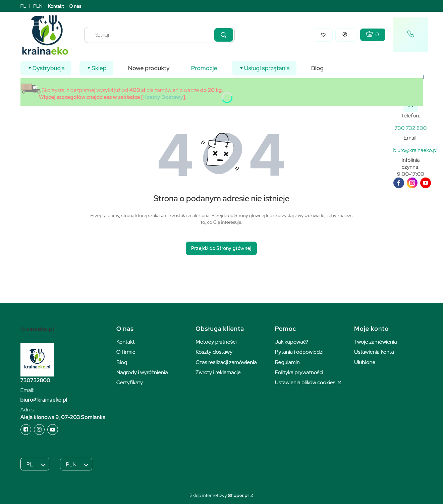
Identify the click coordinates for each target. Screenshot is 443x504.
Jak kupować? (292, 342)
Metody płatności (216, 342)
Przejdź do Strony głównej (221, 248)
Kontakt (56, 6)
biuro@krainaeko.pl (44, 400)
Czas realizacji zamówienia (226, 362)
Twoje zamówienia (376, 342)
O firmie (126, 352)
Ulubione (365, 362)
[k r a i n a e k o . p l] (411, 128)
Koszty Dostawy (163, 97)
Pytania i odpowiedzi (299, 352)
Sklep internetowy (219, 495)
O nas (75, 6)
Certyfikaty (130, 382)
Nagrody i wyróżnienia (142, 372)
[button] (224, 35)
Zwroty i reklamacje (218, 372)
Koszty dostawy (214, 352)
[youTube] (426, 183)
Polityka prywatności (299, 372)
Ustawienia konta (374, 352)
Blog (122, 362)
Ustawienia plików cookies (306, 382)
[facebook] (399, 183)
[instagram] (412, 183)
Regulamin (287, 362)
